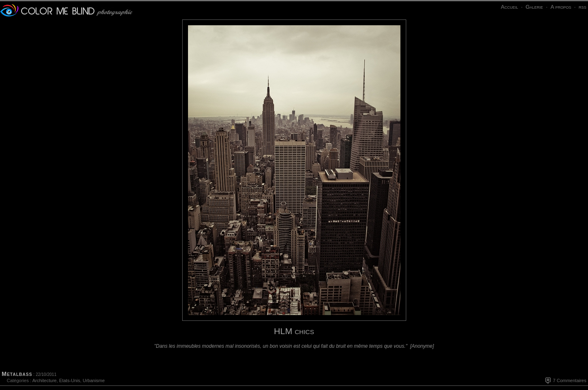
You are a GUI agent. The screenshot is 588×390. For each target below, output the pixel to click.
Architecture (45, 380)
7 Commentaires (570, 380)
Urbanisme (94, 380)
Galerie (534, 7)
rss (582, 7)
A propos (561, 7)
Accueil (509, 7)
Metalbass (17, 374)
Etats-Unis (70, 380)
